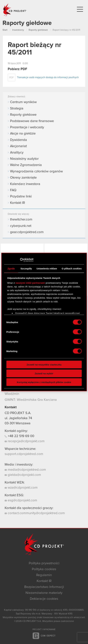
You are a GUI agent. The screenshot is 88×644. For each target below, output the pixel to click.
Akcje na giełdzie (23, 134)
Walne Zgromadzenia (26, 165)
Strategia (17, 109)
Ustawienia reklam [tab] (47, 268)
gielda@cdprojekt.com (23, 475)
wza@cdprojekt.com (21, 488)
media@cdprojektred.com (25, 470)
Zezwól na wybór (44, 373)
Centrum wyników (23, 102)
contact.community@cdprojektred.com (35, 513)
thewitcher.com (21, 220)
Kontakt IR (17, 203)
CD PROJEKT (15, 10)
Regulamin (44, 575)
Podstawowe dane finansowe (32, 121)
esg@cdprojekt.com (21, 500)
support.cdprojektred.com (24, 454)
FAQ (13, 190)
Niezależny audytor (24, 159)
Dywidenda (18, 140)
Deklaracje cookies (44, 599)
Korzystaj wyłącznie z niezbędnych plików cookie (44, 382)
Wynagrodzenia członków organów (36, 171)
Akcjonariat (18, 146)
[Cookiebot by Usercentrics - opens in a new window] (20, 260)
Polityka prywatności (44, 563)
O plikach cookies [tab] (72, 268)
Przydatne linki (21, 197)
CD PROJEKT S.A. (18, 413)
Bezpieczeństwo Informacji (44, 587)
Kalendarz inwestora (25, 184)
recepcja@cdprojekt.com (25, 441)
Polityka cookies (44, 569)
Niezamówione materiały (44, 593)
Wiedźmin (12, 394)
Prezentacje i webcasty (27, 127)
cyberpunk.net (21, 226)
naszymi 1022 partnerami (30, 283)
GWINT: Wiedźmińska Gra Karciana (31, 400)
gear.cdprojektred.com (27, 232)
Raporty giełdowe (23, 115)
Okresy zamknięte (23, 178)
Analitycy (17, 153)
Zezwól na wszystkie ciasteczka (44, 365)
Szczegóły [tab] (26, 268)
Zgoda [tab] (11, 268)
